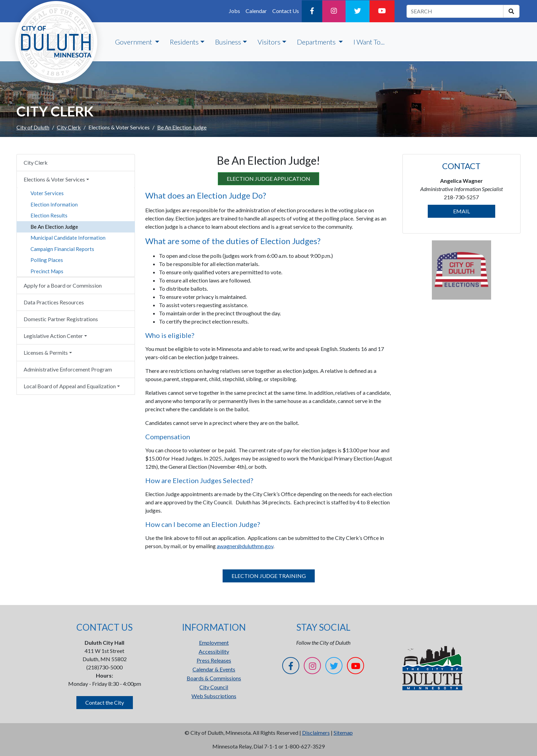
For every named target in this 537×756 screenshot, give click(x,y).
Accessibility (214, 651)
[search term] (455, 11)
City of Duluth (33, 127)
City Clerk (69, 127)
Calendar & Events (214, 669)
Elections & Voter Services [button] (54, 179)
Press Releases (214, 660)
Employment (214, 642)
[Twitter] (358, 11)
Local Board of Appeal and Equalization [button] (70, 386)
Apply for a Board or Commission (63, 285)
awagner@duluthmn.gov (245, 546)
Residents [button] (184, 42)
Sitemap (343, 733)
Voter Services (47, 193)
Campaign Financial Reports (62, 249)
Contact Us (286, 11)
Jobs (234, 11)
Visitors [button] (269, 42)
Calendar (256, 11)
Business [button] (228, 42)
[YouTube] (382, 11)
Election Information (54, 204)
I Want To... (369, 42)
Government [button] (134, 42)
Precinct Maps (47, 271)
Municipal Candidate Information (68, 238)
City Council (214, 687)
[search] (511, 11)
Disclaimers (316, 733)
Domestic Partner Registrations (61, 319)
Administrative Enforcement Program (68, 369)
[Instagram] (334, 11)
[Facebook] (312, 11)
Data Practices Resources (54, 302)
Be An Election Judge (54, 227)
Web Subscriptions (214, 696)
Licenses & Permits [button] (46, 352)
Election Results (49, 215)
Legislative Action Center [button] (53, 336)
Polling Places (47, 260)
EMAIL (461, 211)
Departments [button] (317, 42)
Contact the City (105, 702)
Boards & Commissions (214, 678)
